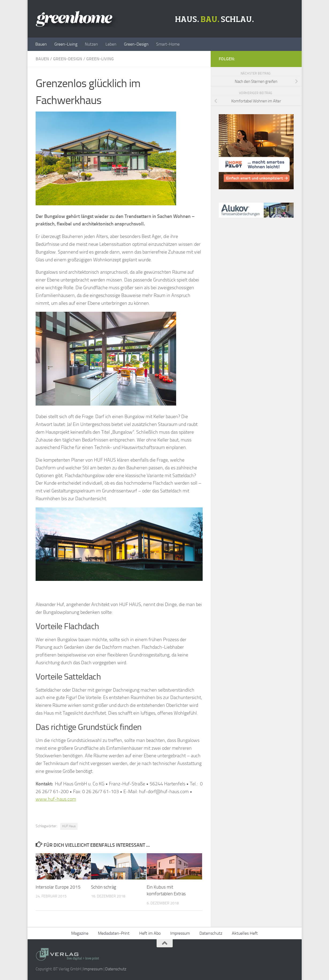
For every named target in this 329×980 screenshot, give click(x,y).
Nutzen (91, 44)
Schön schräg (104, 887)
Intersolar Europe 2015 (58, 887)
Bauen (41, 44)
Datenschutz (211, 933)
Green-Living (66, 44)
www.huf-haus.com (56, 799)
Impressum (180, 933)
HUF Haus (69, 826)
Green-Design (136, 44)
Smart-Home (168, 44)
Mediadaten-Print (114, 933)
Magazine (80, 933)
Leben (111, 44)
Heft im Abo (150, 933)
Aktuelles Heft (245, 933)
